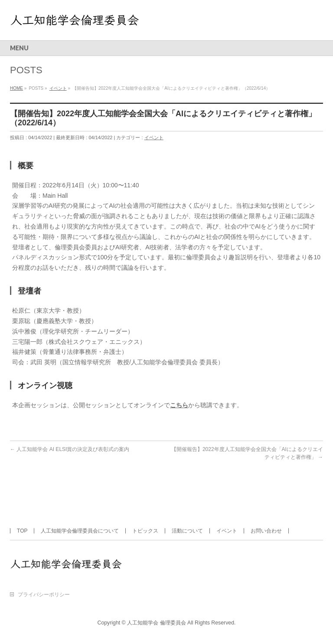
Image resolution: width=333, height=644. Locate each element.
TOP (22, 531)
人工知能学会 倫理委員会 (156, 623)
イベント (154, 137)
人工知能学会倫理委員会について (80, 531)
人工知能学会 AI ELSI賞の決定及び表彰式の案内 (70, 449)
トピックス (145, 531)
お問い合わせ (266, 531)
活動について (187, 531)
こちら (179, 405)
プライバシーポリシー (44, 595)
